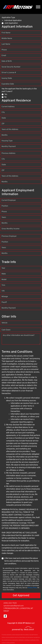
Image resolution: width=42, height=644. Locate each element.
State (4, 118)
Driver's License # (9, 73)
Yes (6, 94)
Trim (3, 285)
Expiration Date (8, 84)
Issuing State (7, 78)
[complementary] (35, 637)
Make (4, 274)
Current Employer (9, 200)
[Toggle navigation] (38, 7)
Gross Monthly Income (10, 229)
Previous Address (8, 153)
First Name (6, 33)
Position (5, 206)
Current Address (8, 107)
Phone (4, 50)
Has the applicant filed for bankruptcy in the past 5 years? (19, 90)
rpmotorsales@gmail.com (14, 606)
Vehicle (4, 323)
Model (4, 280)
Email (4, 56)
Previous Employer (9, 236)
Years (4, 217)
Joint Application (11, 23)
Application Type (8, 18)
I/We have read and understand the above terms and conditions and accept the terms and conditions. (22, 561)
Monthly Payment (9, 147)
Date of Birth (7, 61)
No (5, 97)
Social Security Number (11, 67)
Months (5, 135)
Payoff (4, 302)
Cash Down (6, 330)
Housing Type (7, 141)
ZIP (3, 124)
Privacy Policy (32, 588)
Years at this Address (10, 129)
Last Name (6, 44)
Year (3, 268)
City (3, 112)
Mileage (5, 297)
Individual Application (13, 21)
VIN (3, 291)
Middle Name (7, 39)
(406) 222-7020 (10, 603)
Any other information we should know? (19, 335)
